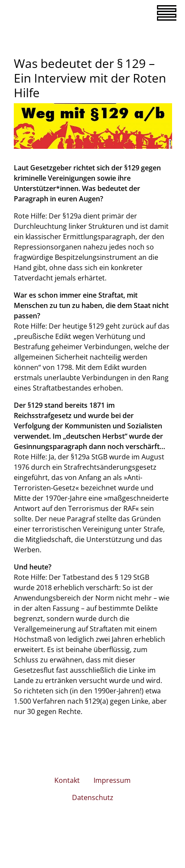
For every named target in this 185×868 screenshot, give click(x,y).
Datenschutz (93, 797)
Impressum (112, 780)
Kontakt (67, 780)
